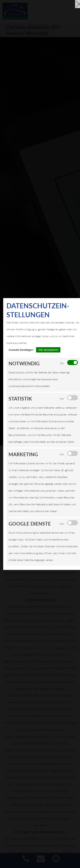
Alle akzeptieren (48, 350)
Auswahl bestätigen (21, 350)
